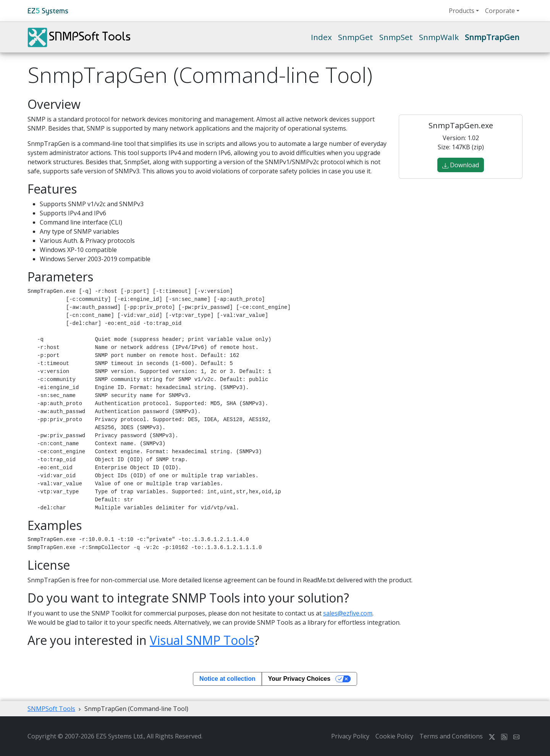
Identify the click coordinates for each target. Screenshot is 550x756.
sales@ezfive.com (348, 613)
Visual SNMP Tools (202, 640)
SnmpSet (396, 37)
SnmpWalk (439, 37)
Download (461, 165)
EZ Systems (48, 11)
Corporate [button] (500, 11)
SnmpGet (356, 37)
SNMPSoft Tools (79, 37)
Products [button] (462, 11)
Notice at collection (227, 679)
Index (321, 37)
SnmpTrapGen (492, 37)
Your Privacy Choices (299, 679)
